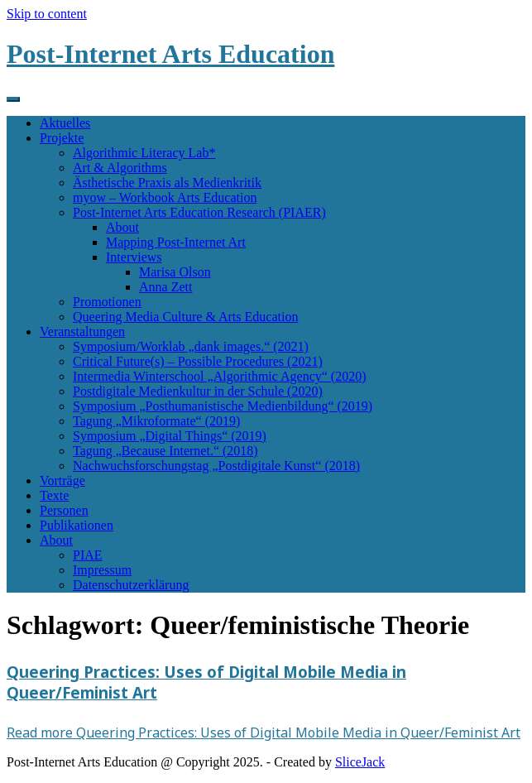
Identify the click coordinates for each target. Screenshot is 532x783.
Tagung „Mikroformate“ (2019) (156, 421)
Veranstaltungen (82, 331)
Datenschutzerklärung (131, 585)
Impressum (102, 570)
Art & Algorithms (120, 168)
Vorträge (62, 480)
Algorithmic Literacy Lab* (144, 153)
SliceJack (360, 762)
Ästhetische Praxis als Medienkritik (167, 183)
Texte (54, 495)
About (122, 227)
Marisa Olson (175, 272)
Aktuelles (65, 123)
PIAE (88, 555)
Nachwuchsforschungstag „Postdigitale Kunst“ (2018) (216, 466)
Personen (64, 510)
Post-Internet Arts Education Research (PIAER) (199, 212)
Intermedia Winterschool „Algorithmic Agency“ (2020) (220, 376)
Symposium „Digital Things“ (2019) (170, 436)
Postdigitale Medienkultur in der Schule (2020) (198, 391)
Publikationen (77, 525)
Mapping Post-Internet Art (176, 242)
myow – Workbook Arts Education (165, 197)
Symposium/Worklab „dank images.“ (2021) (191, 346)
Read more (264, 733)
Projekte (62, 138)
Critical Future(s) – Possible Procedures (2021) (198, 361)
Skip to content (47, 14)
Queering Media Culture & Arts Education (185, 317)
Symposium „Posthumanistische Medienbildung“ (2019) (223, 406)
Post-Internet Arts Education (170, 54)
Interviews (134, 257)
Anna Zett (165, 287)
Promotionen (107, 302)
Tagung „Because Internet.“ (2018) (165, 451)
